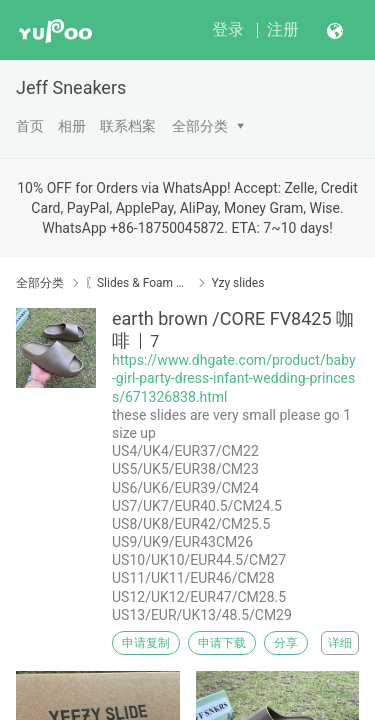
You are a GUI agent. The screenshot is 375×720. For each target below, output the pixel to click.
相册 (72, 126)
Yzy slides (237, 283)
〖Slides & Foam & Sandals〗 (137, 283)
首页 (30, 126)
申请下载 (222, 643)
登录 (228, 29)
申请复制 (146, 643)
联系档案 (128, 126)
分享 (286, 643)
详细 (340, 643)
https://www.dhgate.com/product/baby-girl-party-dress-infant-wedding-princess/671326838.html (234, 378)
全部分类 (200, 126)
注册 (283, 29)
